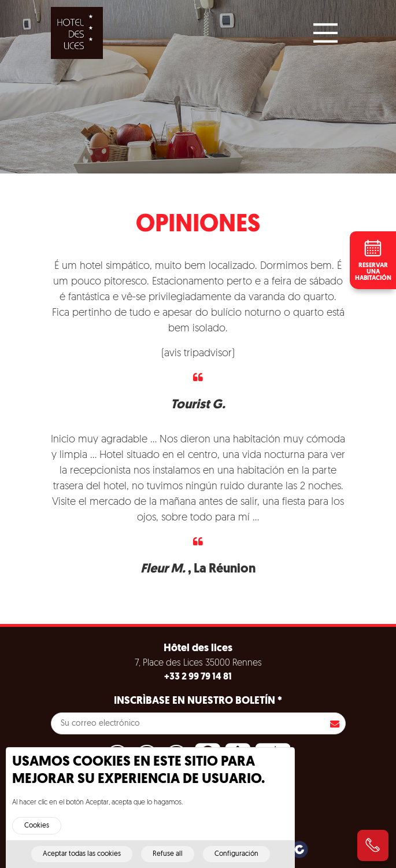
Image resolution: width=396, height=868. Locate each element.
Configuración (236, 860)
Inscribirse (335, 723)
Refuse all (168, 860)
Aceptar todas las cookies (82, 860)
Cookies (37, 832)
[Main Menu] (325, 33)
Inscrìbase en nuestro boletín (198, 701)
